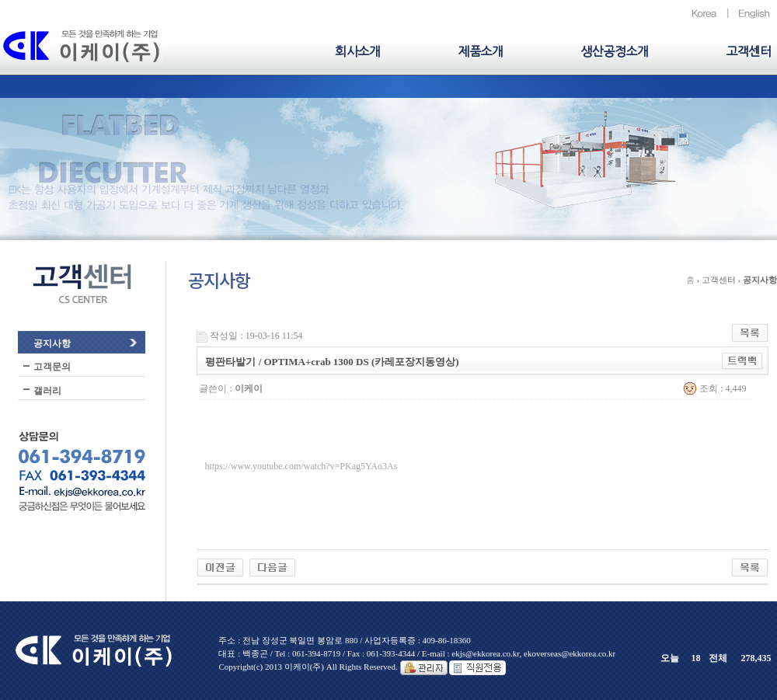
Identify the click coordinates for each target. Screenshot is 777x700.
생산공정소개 (614, 51)
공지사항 (52, 343)
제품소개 (480, 51)
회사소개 (357, 51)
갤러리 (47, 391)
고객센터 (748, 51)
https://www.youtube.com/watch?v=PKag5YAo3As (301, 466)
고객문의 (52, 367)
